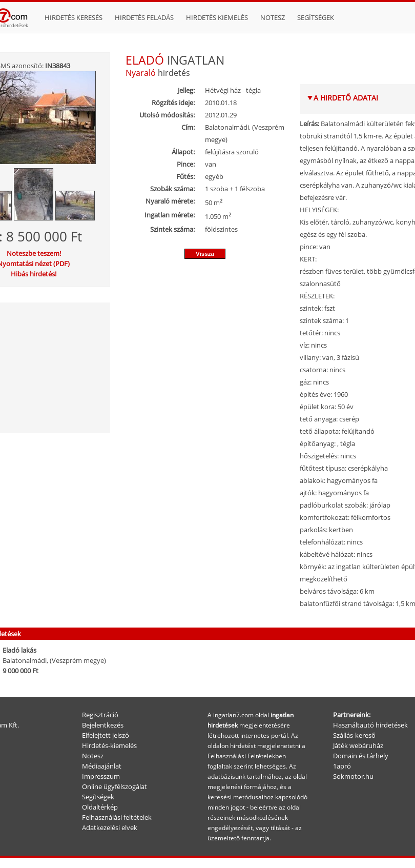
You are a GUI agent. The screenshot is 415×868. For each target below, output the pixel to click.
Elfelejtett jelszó (106, 735)
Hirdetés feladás (144, 17)
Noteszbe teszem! (34, 253)
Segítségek (316, 17)
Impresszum (101, 776)
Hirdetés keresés (74, 17)
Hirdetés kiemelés (217, 17)
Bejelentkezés (103, 725)
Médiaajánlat (102, 766)
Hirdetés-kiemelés (109, 745)
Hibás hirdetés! (34, 274)
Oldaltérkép (100, 807)
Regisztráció (100, 715)
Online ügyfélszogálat (115, 786)
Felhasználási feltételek (117, 817)
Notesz (273, 17)
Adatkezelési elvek (110, 827)
